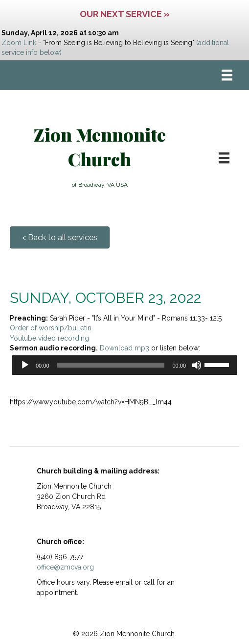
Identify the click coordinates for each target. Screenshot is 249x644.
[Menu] (227, 75)
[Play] (25, 365)
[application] (124, 365)
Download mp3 (124, 348)
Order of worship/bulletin (51, 328)
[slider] (111, 365)
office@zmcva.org (65, 567)
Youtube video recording (49, 338)
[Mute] (197, 365)
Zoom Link (19, 43)
